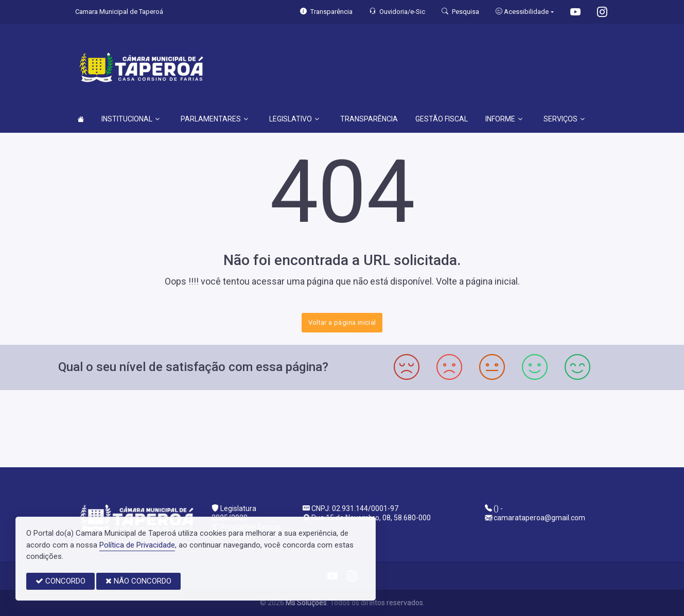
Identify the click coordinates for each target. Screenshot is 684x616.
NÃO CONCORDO (138, 581)
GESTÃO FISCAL (442, 119)
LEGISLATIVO (294, 119)
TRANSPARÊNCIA (369, 119)
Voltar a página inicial (342, 322)
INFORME (504, 119)
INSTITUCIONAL (130, 119)
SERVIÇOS (564, 119)
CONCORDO (60, 581)
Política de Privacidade (137, 545)
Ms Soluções (306, 603)
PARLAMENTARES (214, 119)
